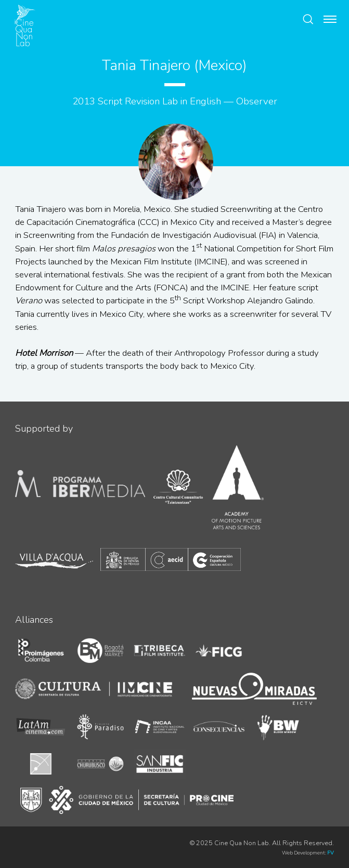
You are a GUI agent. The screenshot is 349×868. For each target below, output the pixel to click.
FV (331, 853)
